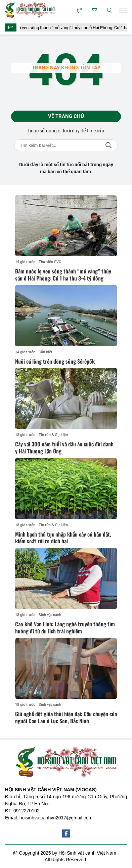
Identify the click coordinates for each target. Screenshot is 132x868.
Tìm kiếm (108, 145)
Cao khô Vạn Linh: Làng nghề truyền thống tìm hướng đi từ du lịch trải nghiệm (65, 628)
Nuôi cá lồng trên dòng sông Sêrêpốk (55, 361)
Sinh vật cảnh (50, 615)
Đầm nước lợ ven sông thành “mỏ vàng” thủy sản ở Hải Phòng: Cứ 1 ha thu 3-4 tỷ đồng (63, 275)
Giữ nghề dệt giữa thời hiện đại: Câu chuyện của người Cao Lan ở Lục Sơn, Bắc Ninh (66, 717)
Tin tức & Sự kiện (53, 435)
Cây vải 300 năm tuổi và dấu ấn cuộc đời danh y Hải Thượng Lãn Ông (64, 448)
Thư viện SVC (50, 262)
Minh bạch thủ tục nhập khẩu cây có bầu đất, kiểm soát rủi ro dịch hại (63, 538)
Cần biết (46, 352)
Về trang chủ (66, 116)
